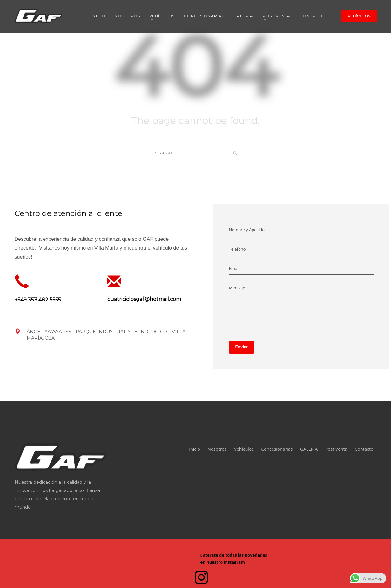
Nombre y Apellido (247, 230)
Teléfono (237, 249)
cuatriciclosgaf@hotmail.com (144, 299)
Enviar (242, 347)
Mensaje (237, 288)
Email (234, 268)
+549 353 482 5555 (38, 300)
